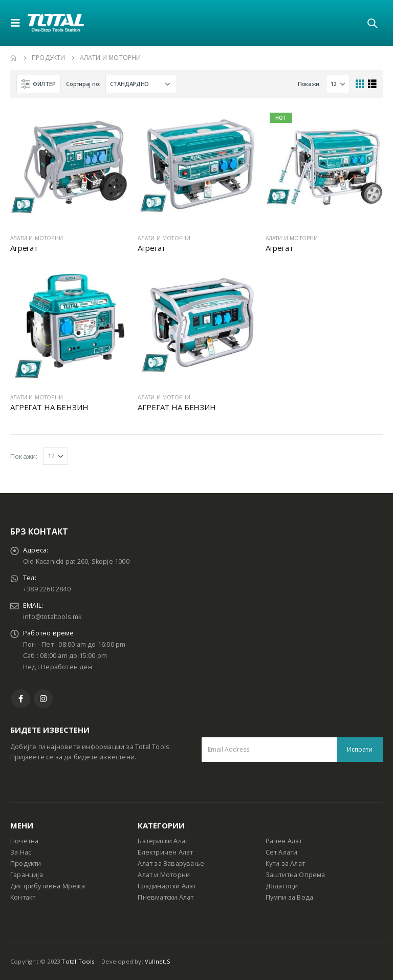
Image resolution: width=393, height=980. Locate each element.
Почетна (24, 841)
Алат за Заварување (171, 864)
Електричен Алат (165, 852)
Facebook (21, 699)
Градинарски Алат (167, 886)
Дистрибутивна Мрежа (48, 886)
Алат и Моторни (164, 875)
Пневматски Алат (166, 897)
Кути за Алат (285, 864)
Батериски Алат (163, 841)
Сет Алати (282, 852)
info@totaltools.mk (52, 617)
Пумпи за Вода (290, 897)
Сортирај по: (83, 84)
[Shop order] (141, 84)
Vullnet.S (158, 961)
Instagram (43, 699)
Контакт (23, 897)
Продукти (26, 864)
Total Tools (78, 961)
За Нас (21, 852)
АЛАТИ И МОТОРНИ (37, 238)
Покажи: (309, 84)
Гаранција (27, 875)
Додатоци (282, 886)
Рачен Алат (284, 841)
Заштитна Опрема (296, 875)
